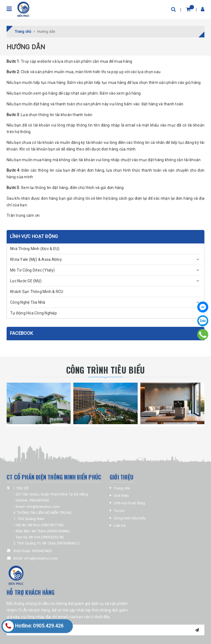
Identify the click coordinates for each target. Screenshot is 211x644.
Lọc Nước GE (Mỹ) (26, 281)
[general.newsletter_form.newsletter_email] (105, 630)
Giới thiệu (121, 496)
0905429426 (42, 551)
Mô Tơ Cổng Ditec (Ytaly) (32, 270)
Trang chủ (122, 488)
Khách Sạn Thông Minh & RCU (37, 292)
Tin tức (119, 511)
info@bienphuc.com (41, 558)
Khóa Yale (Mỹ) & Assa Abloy (36, 259)
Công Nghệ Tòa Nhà (28, 302)
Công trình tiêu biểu (130, 518)
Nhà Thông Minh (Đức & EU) (35, 249)
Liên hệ (120, 526)
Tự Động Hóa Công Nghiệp (34, 313)
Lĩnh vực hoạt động (130, 503)
